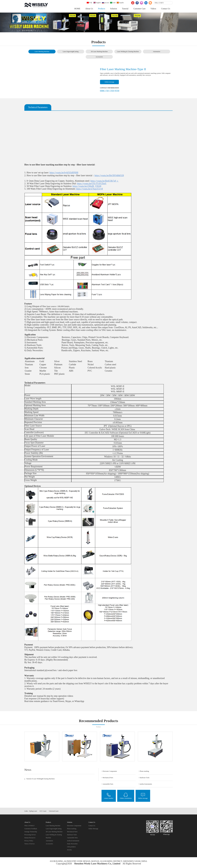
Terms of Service (30, 844)
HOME (77, 9)
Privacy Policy (29, 841)
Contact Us (166, 9)
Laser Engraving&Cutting (71, 52)
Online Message (93, 829)
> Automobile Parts (107, 784)
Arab (113, 3)
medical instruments (73, 841)
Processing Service (30, 835)
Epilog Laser (33, 811)
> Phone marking (144, 771)
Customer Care (139, 9)
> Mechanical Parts (107, 778)
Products (102, 9)
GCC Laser (43, 811)
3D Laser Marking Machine (99, 52)
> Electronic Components (109, 771)
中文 (89, 3)
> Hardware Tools (144, 778)
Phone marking (72, 829)
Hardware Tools (72, 835)
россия (105, 3)
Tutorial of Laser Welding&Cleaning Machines (40, 779)
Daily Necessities (72, 844)
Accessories (99, 57)
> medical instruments (145, 784)
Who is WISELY (29, 826)
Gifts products (71, 847)
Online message (109, 82)
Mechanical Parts (72, 832)
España (120, 3)
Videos (153, 9)
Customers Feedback (31, 829)
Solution (113, 9)
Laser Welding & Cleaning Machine (128, 52)
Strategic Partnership (31, 832)
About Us (89, 9)
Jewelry (69, 850)
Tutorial (125, 9)
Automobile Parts (72, 838)
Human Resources (30, 838)
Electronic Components (74, 826)
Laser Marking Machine (42, 52)
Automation (156, 52)
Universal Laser (54, 811)
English (97, 3)
